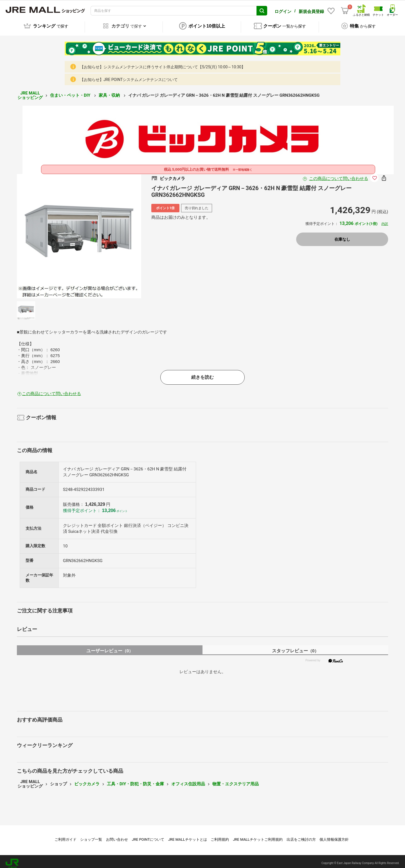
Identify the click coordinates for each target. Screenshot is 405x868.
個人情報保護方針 (334, 836)
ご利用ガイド (66, 836)
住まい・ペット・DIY (71, 91)
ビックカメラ (87, 780)
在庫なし (342, 235)
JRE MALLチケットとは (188, 836)
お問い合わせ (117, 836)
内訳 (385, 220)
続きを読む (202, 373)
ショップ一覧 (91, 836)
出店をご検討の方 (301, 836)
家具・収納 (110, 91)
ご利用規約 (220, 836)
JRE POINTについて (148, 836)
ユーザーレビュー (110, 647)
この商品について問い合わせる (339, 175)
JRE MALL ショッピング (30, 92)
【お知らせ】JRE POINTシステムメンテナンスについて (129, 76)
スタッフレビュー (295, 647)
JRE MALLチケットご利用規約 (258, 836)
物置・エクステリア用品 (236, 780)
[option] (79, 232)
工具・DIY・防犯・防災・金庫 (135, 780)
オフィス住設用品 (188, 780)
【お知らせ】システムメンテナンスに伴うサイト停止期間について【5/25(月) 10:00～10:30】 (163, 63)
